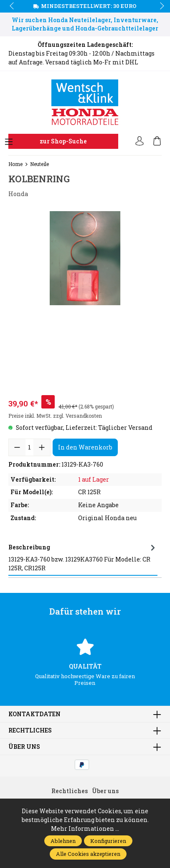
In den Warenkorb (85, 447)
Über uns (24, 747)
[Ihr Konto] (140, 141)
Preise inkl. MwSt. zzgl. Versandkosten (55, 416)
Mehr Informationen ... (85, 828)
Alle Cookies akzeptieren (88, 854)
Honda (18, 194)
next (160, 6)
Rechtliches (30, 730)
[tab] (83, 558)
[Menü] (9, 142)
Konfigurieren (108, 841)
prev (13, 6)
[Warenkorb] (157, 141)
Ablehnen (63, 841)
